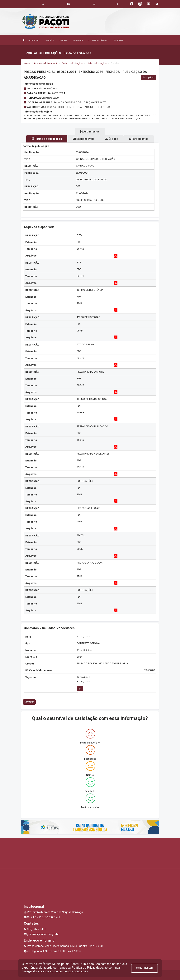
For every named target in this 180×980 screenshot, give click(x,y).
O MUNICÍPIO (50, 40)
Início (27, 63)
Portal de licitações (73, 63)
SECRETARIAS (79, 40)
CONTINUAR (144, 968)
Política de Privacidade (87, 968)
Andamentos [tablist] (90, 132)
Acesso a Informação (46, 63)
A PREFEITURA (35, 40)
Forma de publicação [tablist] (47, 139)
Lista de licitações (97, 63)
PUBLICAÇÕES (118, 40)
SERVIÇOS (64, 40)
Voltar (29, 702)
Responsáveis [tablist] (84, 139)
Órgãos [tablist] (112, 139)
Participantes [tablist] (139, 139)
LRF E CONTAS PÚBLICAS (99, 40)
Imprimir (149, 77)
